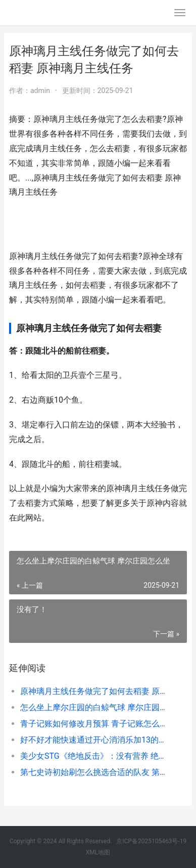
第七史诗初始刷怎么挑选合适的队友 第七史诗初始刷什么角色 (95, 772)
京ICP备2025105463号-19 (151, 841)
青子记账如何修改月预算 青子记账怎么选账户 (95, 724)
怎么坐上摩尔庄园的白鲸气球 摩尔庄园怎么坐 (95, 707)
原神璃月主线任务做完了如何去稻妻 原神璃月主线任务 (95, 691)
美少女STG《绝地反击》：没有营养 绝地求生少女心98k (95, 756)
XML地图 (98, 852)
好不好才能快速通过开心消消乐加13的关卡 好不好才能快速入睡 (95, 740)
